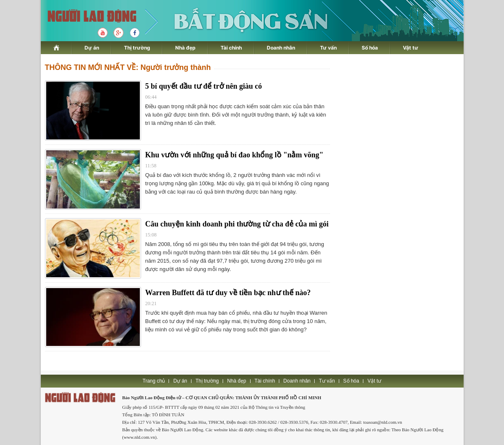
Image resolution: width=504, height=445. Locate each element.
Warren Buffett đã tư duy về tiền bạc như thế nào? (228, 293)
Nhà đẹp (185, 48)
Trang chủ (154, 381)
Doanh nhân (281, 48)
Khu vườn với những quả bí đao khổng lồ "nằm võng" (234, 155)
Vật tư (411, 48)
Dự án (92, 48)
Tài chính (231, 48)
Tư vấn (328, 48)
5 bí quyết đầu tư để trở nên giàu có (204, 86)
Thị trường (137, 48)
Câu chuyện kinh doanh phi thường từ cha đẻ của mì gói (237, 224)
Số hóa (370, 48)
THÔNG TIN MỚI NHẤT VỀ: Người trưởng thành (128, 67)
